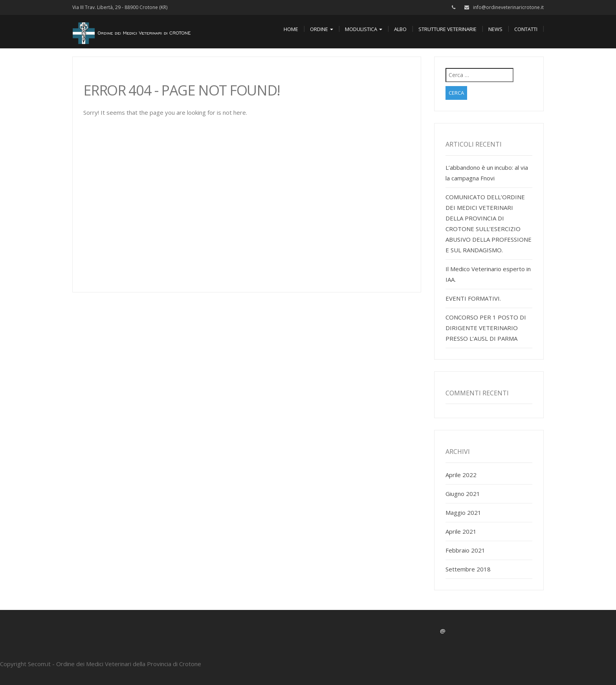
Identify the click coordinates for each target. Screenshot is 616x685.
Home (291, 29)
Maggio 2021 (463, 512)
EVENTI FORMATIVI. (473, 298)
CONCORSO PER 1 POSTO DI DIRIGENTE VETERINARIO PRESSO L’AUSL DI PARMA (486, 328)
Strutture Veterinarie (447, 29)
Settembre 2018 (468, 569)
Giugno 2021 (463, 494)
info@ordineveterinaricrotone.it (508, 7)
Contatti (526, 29)
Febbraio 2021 (465, 550)
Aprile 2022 (461, 475)
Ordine (322, 29)
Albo (400, 29)
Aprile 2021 (461, 531)
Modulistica (364, 29)
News (495, 29)
